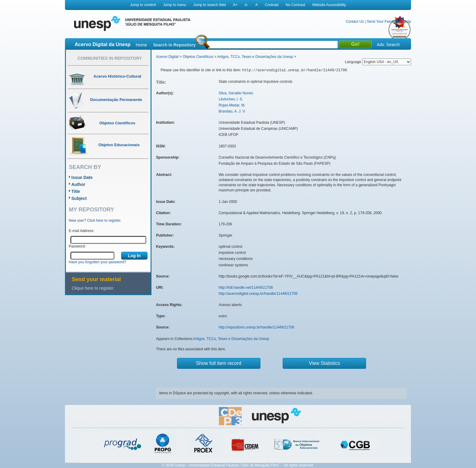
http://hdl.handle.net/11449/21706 (246, 288)
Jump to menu (175, 5)
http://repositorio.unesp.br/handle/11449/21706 (256, 327)
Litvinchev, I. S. (231, 99)
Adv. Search (388, 45)
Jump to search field (210, 5)
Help (407, 22)
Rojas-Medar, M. (232, 105)
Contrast (272, 5)
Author (78, 184)
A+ (235, 5)
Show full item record (219, 363)
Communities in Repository (110, 58)
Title (76, 191)
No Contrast (295, 5)
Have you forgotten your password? (98, 262)
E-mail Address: (82, 231)
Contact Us (355, 22)
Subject (79, 198)
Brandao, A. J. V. (232, 111)
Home (141, 45)
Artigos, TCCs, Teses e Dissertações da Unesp (255, 57)
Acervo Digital (167, 57)
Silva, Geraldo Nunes (236, 93)
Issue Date (82, 177)
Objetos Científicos (198, 57)
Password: (77, 246)
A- (246, 5)
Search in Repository (174, 45)
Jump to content (143, 5)
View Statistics (325, 363)
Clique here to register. (93, 288)
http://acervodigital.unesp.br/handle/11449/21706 (258, 294)
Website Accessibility (329, 5)
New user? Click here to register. (95, 221)
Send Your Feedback (384, 22)
